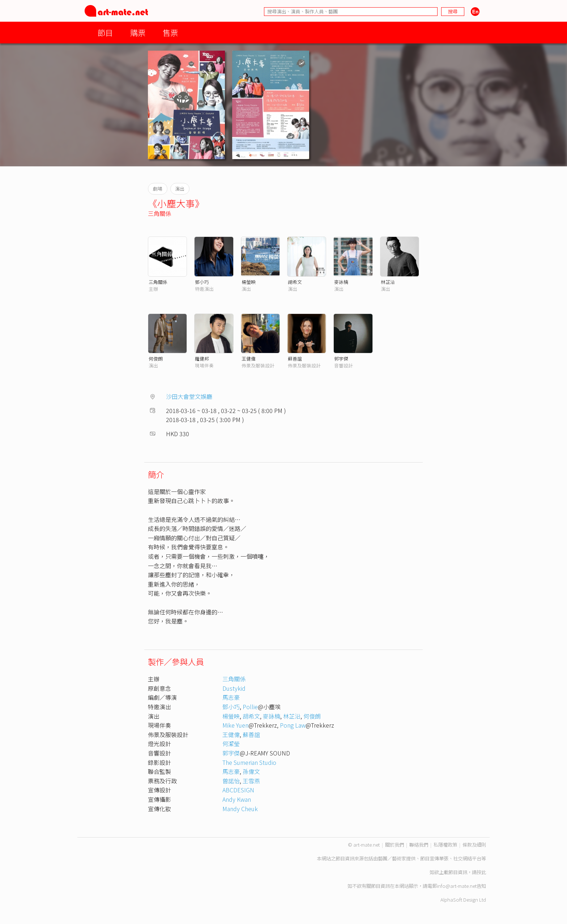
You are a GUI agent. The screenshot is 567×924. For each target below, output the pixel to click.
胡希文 (295, 282)
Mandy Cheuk (240, 809)
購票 (138, 32)
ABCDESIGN (238, 790)
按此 (481, 872)
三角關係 (159, 213)
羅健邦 (202, 359)
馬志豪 (234, 697)
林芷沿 (388, 282)
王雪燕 (251, 781)
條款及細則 (474, 845)
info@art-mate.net (457, 886)
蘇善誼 (295, 359)
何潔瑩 (231, 744)
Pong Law (293, 725)
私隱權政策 (445, 845)
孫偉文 (251, 771)
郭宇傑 (341, 359)
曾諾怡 (231, 781)
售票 (170, 32)
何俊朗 (156, 359)
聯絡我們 (419, 845)
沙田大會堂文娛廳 (189, 396)
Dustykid (234, 688)
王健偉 (249, 359)
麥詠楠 (341, 282)
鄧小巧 (202, 282)
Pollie (250, 707)
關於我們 (395, 845)
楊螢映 (249, 282)
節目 (105, 32)
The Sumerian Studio (249, 762)
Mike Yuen (235, 725)
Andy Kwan (237, 799)
